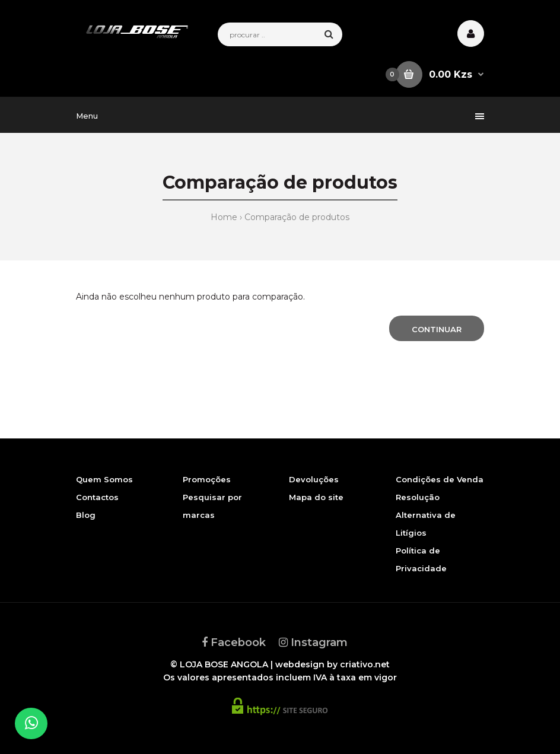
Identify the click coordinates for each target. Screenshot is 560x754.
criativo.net (365, 664)
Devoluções (314, 479)
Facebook (234, 642)
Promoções (207, 479)
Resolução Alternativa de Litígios (426, 515)
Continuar (437, 329)
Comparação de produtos (297, 217)
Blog (86, 515)
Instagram (313, 642)
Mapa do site (316, 497)
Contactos (97, 497)
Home (224, 217)
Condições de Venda (440, 479)
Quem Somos (104, 479)
